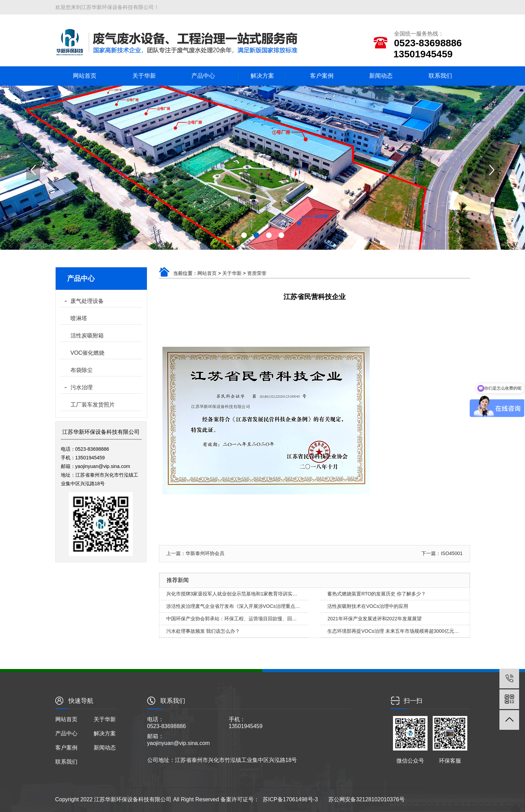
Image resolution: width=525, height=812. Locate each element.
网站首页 (85, 76)
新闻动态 (381, 76)
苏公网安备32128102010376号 (367, 799)
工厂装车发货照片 (93, 405)
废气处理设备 (87, 301)
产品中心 (203, 76)
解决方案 (262, 76)
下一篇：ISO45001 (442, 553)
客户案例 (322, 76)
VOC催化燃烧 (88, 353)
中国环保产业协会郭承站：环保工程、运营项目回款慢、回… (232, 619)
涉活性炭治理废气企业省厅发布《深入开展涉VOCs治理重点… (233, 606)
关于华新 (144, 76)
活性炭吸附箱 (87, 336)
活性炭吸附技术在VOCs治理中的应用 (368, 606)
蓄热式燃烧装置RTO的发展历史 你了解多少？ (377, 594)
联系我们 (440, 76)
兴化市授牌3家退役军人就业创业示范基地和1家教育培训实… (232, 594)
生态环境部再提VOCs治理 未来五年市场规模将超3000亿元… (393, 631)
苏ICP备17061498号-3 (290, 799)
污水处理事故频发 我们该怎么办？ (203, 631)
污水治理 (82, 387)
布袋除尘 (82, 370)
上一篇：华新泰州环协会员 (195, 553)
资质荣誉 (257, 273)
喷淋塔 (79, 318)
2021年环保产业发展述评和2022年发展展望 (374, 619)
